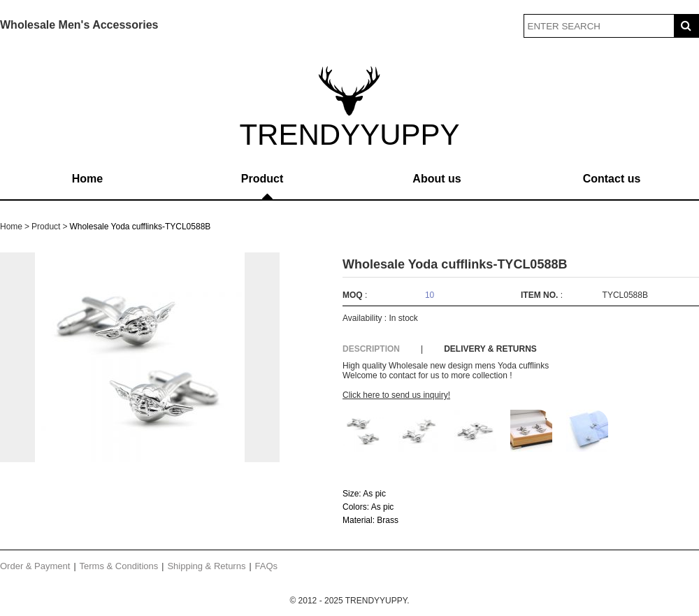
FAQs (267, 566)
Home (87, 179)
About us (437, 179)
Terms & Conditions (119, 566)
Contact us (612, 179)
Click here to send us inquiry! (396, 395)
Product (262, 179)
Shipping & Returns (206, 566)
